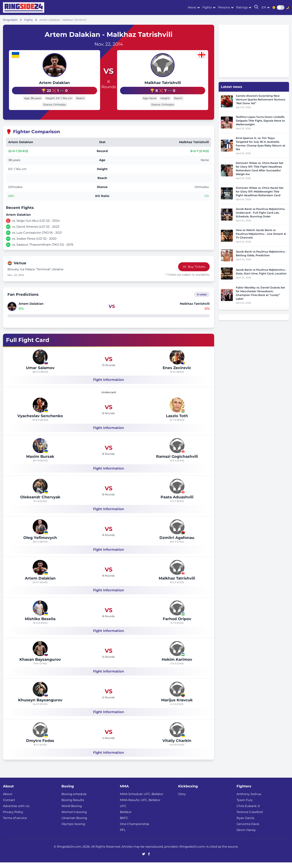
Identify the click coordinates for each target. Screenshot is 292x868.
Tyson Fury (245, 806)
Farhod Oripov (177, 624)
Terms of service (15, 824)
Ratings (242, 7)
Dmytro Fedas (40, 746)
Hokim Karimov (177, 665)
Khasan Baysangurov (40, 665)
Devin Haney (246, 836)
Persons (224, 7)
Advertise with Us (16, 812)
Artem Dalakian (42, 83)
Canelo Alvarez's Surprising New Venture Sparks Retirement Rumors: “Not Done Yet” (261, 100)
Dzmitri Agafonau (177, 543)
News (192, 7)
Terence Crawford (250, 818)
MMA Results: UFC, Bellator (140, 806)
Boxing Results (73, 806)
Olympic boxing (73, 830)
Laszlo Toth (177, 421)
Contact (9, 806)
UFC (123, 812)
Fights (207, 7)
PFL (123, 836)
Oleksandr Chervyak (40, 503)
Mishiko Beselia (40, 624)
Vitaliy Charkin (177, 746)
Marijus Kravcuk (177, 706)
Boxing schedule (74, 800)
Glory (182, 800)
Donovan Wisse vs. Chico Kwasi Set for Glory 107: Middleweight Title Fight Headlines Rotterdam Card (260, 192)
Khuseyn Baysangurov (40, 706)
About (8, 800)
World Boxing (72, 812)
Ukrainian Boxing (74, 824)
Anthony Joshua (249, 800)
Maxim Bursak (40, 462)
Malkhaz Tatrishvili (175, 86)
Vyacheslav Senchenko (40, 421)
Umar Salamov (40, 373)
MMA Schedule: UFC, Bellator (142, 800)
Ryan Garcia (245, 824)
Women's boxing (74, 818)
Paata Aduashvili (177, 503)
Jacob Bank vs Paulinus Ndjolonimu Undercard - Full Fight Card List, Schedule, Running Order (260, 213)
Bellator (126, 818)
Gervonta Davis (248, 830)
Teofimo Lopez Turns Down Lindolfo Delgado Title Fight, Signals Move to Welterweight (260, 121)
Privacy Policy (13, 818)
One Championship (135, 830)
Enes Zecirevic (177, 373)
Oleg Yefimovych (40, 543)
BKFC (124, 824)
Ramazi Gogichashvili (177, 462)
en (264, 7)
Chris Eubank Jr (248, 812)
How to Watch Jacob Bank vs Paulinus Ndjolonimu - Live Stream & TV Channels (261, 234)
